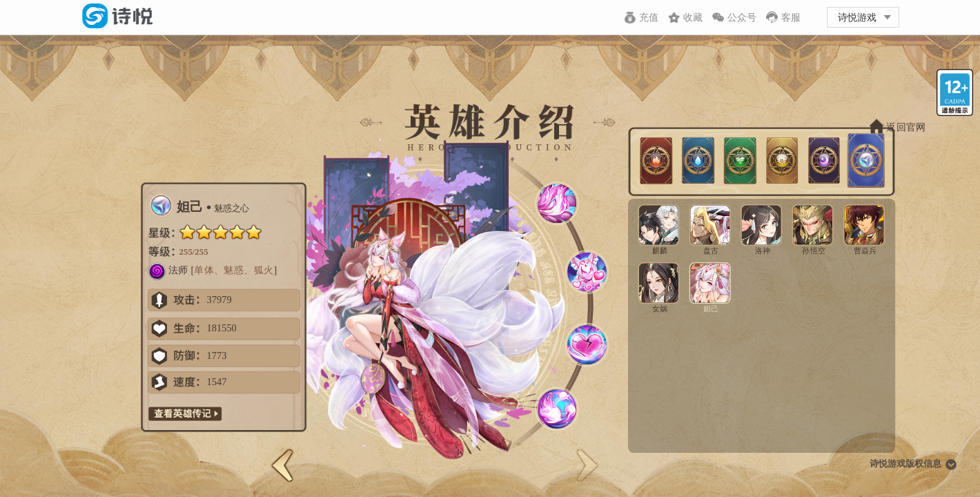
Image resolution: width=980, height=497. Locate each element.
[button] (282, 466)
